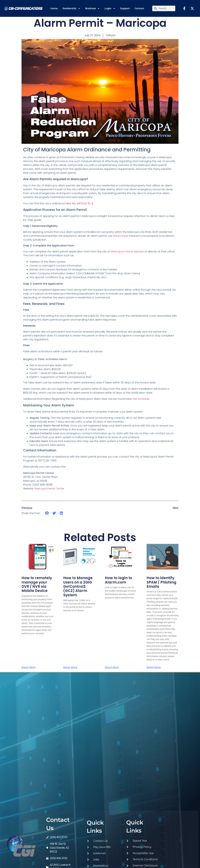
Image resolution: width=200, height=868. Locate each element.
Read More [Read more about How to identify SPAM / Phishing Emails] (154, 667)
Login (110, 8)
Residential (71, 8)
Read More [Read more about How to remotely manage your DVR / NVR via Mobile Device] (29, 667)
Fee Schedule (141, 399)
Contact (139, 8)
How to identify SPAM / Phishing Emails (161, 582)
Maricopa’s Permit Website (127, 252)
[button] (47, 513)
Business (92, 8)
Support (125, 8)
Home (54, 8)
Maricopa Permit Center (49, 489)
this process (121, 236)
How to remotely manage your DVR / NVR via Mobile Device (37, 584)
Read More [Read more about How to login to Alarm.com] (112, 667)
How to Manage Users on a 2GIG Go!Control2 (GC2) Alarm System (78, 587)
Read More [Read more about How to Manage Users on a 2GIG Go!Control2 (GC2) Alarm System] (70, 667)
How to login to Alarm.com (119, 580)
